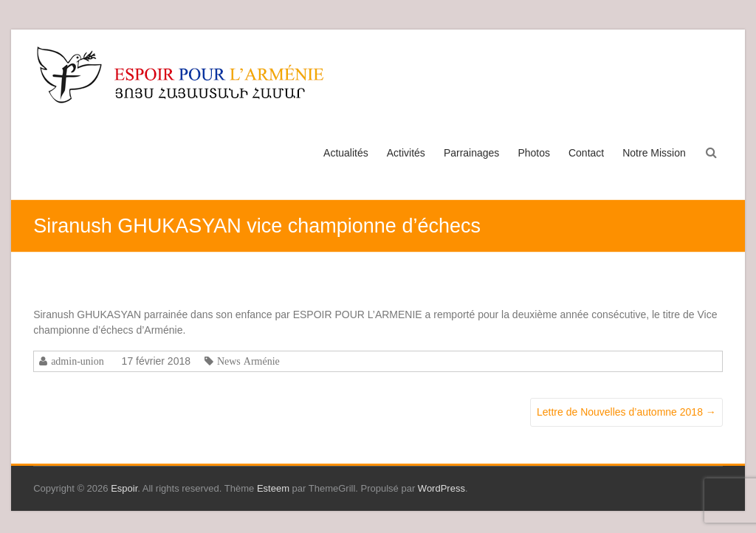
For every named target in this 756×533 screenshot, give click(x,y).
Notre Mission (654, 153)
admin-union (78, 361)
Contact (586, 153)
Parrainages (472, 153)
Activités (406, 153)
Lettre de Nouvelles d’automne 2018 (626, 412)
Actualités (346, 153)
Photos (534, 153)
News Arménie (248, 361)
